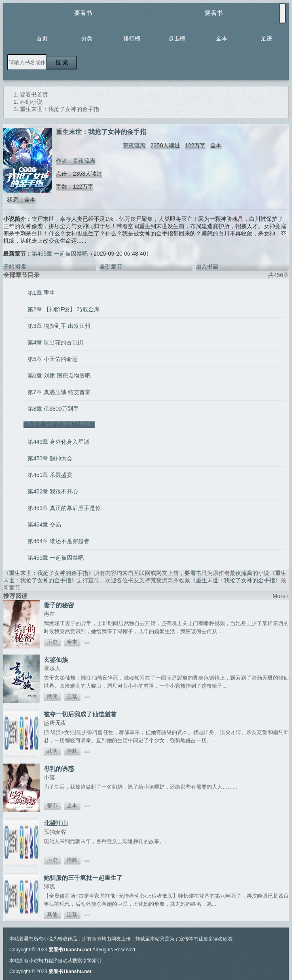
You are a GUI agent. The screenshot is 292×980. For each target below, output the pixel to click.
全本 (222, 38)
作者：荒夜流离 (76, 161)
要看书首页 (34, 94)
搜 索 (62, 62)
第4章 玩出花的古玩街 (55, 342)
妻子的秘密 (59, 605)
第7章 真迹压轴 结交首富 (59, 392)
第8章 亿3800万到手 (53, 409)
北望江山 (56, 823)
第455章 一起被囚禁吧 (60, 254)
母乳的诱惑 (59, 769)
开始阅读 (15, 267)
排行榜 (132, 38)
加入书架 (207, 267)
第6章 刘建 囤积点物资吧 (59, 376)
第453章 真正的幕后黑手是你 (64, 508)
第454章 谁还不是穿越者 (58, 541)
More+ (281, 596)
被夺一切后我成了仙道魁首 (80, 714)
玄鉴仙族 (56, 660)
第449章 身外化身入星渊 (58, 442)
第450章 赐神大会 (50, 458)
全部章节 (111, 267)
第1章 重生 (41, 293)
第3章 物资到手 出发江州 (59, 326)
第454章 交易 (44, 525)
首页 (42, 38)
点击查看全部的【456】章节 (59, 424)
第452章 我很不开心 (53, 491)
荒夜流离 (134, 145)
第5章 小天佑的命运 (53, 359)
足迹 (267, 38)
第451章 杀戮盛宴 (50, 475)
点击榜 (177, 38)
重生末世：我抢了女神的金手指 (49, 573)
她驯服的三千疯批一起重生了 (83, 878)
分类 (87, 38)
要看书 (83, 13)
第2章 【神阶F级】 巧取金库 (63, 309)
